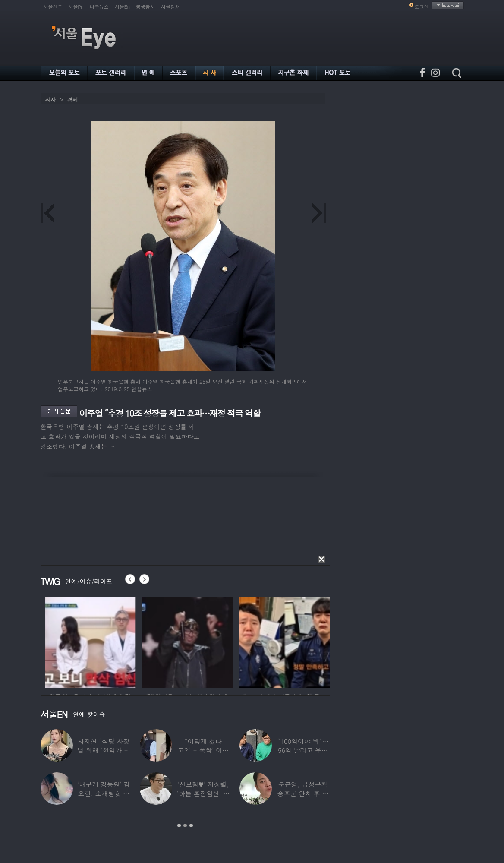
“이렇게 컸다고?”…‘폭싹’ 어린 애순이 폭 (203, 750)
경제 (72, 100)
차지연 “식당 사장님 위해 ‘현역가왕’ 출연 (104, 750)
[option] (117, 642)
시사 (50, 100)
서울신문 (53, 7)
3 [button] (191, 825)
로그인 (422, 7)
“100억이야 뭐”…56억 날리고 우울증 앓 (303, 750)
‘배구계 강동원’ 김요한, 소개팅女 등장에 (104, 793)
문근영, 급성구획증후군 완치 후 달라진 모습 (303, 793)
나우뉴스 (99, 7)
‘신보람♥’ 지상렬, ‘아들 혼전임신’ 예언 (203, 793)
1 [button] (179, 825)
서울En (122, 7)
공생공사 (145, 7)
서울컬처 (170, 7)
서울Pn (76, 7)
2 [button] (185, 825)
